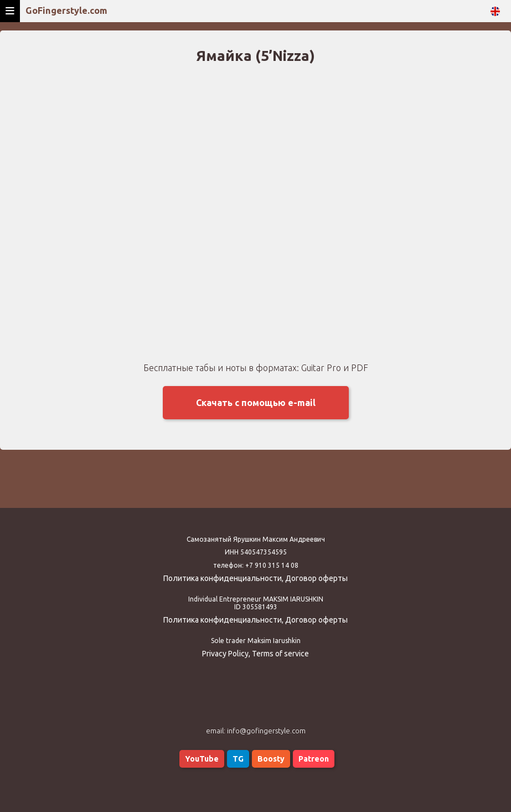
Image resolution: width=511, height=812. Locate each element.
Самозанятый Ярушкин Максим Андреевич (256, 539)
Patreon (314, 759)
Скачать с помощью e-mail (256, 403)
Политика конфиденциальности (223, 578)
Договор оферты (316, 578)
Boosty (271, 759)
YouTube (202, 759)
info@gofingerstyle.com (266, 731)
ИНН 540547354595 (256, 552)
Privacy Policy (225, 654)
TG (238, 759)
